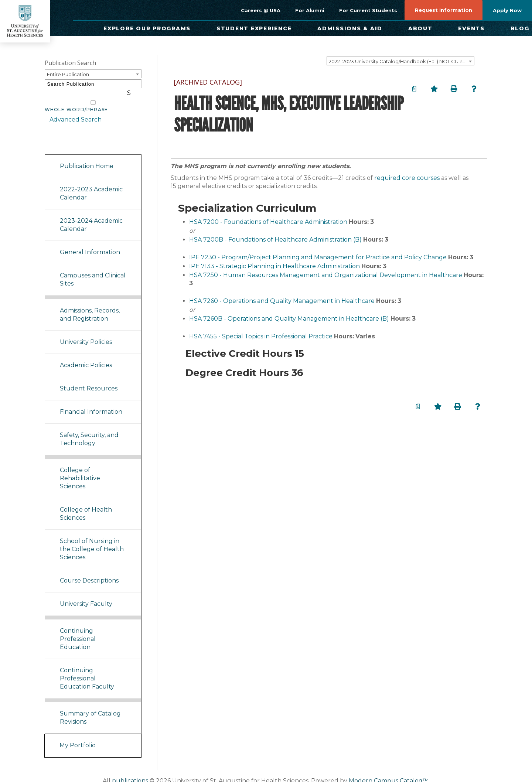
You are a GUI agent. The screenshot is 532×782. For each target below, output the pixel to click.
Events (471, 28)
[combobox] (400, 61)
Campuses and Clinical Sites (93, 271)
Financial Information (91, 403)
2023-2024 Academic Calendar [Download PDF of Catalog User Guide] (91, 216)
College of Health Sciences (86, 505)
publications (130, 772)
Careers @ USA (261, 10)
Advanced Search (71, 111)
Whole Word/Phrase (76, 101)
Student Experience (254, 28)
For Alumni (310, 10)
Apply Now (507, 10)
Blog (520, 28)
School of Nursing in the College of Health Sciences (92, 540)
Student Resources (89, 380)
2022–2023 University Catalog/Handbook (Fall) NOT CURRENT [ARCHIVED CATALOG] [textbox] (401, 61)
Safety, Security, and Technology (89, 430)
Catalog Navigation (78, 136)
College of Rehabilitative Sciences (80, 469)
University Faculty (86, 595)
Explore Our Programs (147, 28)
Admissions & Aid (350, 28)
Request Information (444, 10)
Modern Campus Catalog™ (389, 772)
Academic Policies (86, 356)
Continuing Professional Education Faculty (87, 670)
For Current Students (368, 10)
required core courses (407, 178)
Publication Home (87, 157)
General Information (90, 243)
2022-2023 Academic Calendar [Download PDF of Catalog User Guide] (91, 185)
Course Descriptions (89, 572)
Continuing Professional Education (78, 630)
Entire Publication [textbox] (68, 74)
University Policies (86, 333)
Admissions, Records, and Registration (90, 306)
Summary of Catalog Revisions (90, 709)
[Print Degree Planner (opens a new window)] (414, 89)
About (420, 28)
